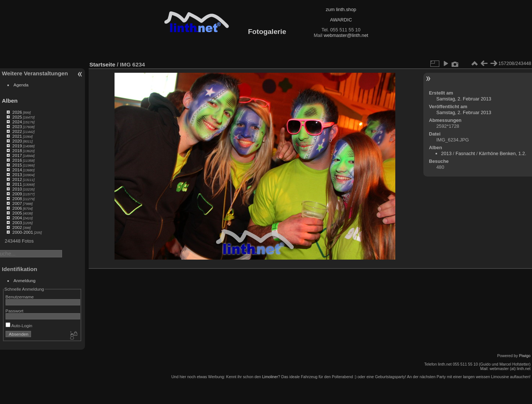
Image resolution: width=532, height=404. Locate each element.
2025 (17, 117)
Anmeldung (25, 280)
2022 (17, 131)
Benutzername (20, 297)
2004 (17, 218)
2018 (17, 150)
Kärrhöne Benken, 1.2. (502, 153)
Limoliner (270, 377)
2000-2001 (23, 232)
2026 (17, 112)
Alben (10, 101)
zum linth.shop (341, 9)
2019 (17, 146)
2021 (17, 136)
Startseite (102, 64)
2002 (17, 227)
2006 (17, 208)
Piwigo (525, 356)
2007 (17, 203)
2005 (17, 213)
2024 (17, 122)
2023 (17, 126)
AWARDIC (341, 20)
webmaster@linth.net (346, 35)
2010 (17, 189)
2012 (17, 179)
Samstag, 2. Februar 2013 (464, 99)
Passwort (14, 311)
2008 (17, 198)
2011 (17, 184)
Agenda (21, 85)
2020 (17, 141)
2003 (17, 222)
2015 (17, 165)
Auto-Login (19, 326)
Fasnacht (465, 153)
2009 (17, 194)
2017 (17, 155)
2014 (17, 170)
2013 (17, 174)
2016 (17, 160)
